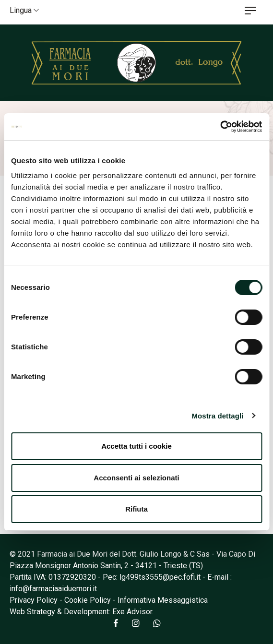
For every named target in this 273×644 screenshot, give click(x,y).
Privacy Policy (34, 600)
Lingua (24, 10)
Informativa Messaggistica (163, 600)
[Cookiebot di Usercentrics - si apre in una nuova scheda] (220, 127)
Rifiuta (136, 509)
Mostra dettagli (217, 416)
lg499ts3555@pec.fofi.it (160, 577)
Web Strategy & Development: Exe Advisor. (82, 612)
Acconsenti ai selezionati (136, 478)
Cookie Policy (88, 600)
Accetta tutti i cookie (136, 446)
